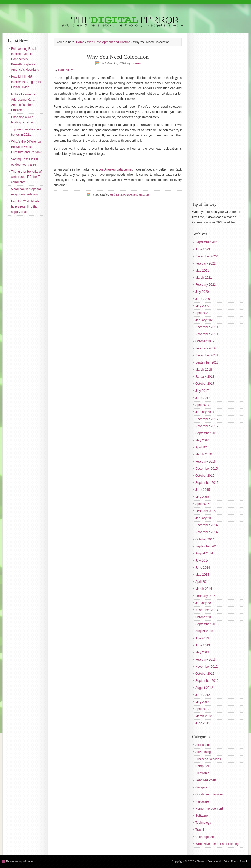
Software (201, 816)
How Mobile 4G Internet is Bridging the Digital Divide (27, 82)
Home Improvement (209, 809)
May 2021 (202, 271)
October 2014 (205, 539)
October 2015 (205, 476)
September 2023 (207, 242)
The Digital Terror (125, 16)
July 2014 (202, 561)
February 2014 (206, 596)
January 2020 (205, 320)
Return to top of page (19, 861)
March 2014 (204, 589)
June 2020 (203, 299)
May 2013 (202, 652)
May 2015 (202, 497)
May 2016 (202, 440)
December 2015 (206, 469)
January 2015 (205, 518)
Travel (200, 830)
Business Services (208, 759)
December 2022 (206, 256)
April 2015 (202, 504)
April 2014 (202, 582)
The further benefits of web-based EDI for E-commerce (26, 177)
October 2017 (205, 384)
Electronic (202, 773)
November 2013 (206, 610)
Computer (202, 766)
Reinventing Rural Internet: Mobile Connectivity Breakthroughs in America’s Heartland (25, 59)
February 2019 (206, 348)
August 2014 (204, 553)
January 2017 (205, 412)
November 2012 (206, 667)
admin (136, 63)
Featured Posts (206, 780)
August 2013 (204, 631)
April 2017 (202, 405)
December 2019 (206, 327)
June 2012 (203, 695)
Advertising (203, 752)
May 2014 (202, 575)
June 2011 (203, 723)
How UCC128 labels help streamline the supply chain (25, 207)
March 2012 (204, 716)
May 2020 (202, 306)
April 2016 (202, 447)
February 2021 (206, 285)
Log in (244, 861)
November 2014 (206, 532)
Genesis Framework (209, 861)
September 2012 (207, 681)
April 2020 (202, 313)
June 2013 (203, 645)
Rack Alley (65, 70)
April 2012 (202, 709)
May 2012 (202, 702)
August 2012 (204, 688)
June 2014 (203, 568)
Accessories (204, 745)
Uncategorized (205, 837)
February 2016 (206, 462)
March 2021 (204, 278)
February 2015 (206, 511)
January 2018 (205, 377)
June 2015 (203, 490)
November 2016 (206, 426)
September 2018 (207, 362)
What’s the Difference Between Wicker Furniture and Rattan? (26, 147)
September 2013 (207, 624)
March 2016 (204, 454)
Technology (203, 823)
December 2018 (206, 355)
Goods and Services (209, 794)
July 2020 (202, 292)
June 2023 (203, 249)
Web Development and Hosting (129, 195)
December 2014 (206, 525)
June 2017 (203, 398)
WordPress (231, 861)
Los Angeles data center (115, 169)
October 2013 (205, 617)
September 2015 (207, 483)
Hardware (202, 801)
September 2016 (207, 433)
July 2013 (202, 638)
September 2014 (207, 546)
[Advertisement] (213, 117)
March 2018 (204, 370)
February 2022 (206, 263)
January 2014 (205, 603)
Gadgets (201, 787)
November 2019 (206, 334)
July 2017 (202, 391)
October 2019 (205, 341)
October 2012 (205, 674)
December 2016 (206, 419)
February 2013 (206, 660)
